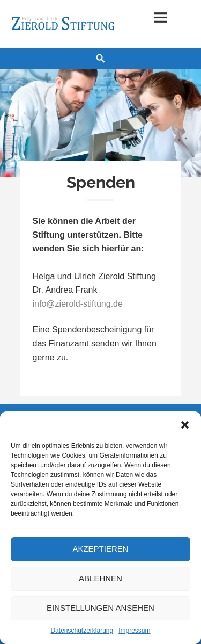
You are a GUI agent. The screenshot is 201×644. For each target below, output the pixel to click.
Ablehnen (100, 578)
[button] (185, 425)
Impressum (134, 631)
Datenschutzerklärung (82, 631)
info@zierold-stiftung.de (78, 304)
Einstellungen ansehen (100, 608)
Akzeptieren (100, 549)
